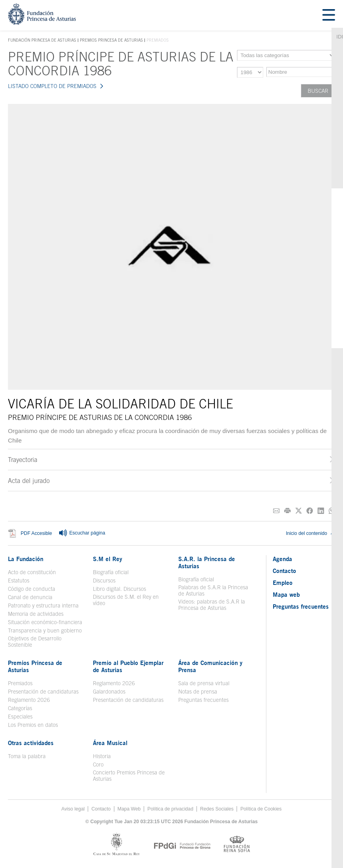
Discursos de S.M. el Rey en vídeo (126, 600)
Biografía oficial (111, 572)
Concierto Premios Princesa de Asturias (129, 776)
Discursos (104, 581)
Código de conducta (32, 589)
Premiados (20, 683)
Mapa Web (129, 809)
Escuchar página (82, 533)
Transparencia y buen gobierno (45, 630)
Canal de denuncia (30, 597)
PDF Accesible (36, 533)
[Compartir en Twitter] (299, 511)
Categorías (20, 708)
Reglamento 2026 (29, 700)
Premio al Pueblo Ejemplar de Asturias (128, 666)
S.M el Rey (108, 559)
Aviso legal (73, 809)
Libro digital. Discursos (119, 589)
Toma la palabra (27, 756)
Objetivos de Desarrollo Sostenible (35, 642)
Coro (98, 765)
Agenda (282, 559)
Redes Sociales (217, 809)
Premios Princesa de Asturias (111, 40)
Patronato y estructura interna (43, 605)
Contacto (284, 571)
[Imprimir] (287, 511)
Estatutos (19, 581)
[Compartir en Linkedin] (321, 511)
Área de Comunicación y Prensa (210, 666)
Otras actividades (31, 743)
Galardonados (109, 692)
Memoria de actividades (36, 614)
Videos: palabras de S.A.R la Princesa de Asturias (212, 605)
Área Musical (110, 743)
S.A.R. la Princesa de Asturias (207, 562)
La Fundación (26, 559)
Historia (102, 756)
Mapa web (286, 594)
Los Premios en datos (33, 725)
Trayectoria (23, 460)
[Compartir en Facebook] (310, 511)
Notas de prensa (198, 692)
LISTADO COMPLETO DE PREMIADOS (52, 86)
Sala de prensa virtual (204, 683)
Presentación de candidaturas (43, 692)
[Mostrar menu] (329, 15)
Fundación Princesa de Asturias (42, 40)
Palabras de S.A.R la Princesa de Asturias (213, 590)
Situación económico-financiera (45, 622)
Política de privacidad (170, 809)
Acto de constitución (32, 572)
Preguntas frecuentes (203, 700)
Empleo (283, 582)
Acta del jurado (29, 481)
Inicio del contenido (310, 533)
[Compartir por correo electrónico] (276, 511)
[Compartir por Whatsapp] (332, 511)
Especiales (20, 717)
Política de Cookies (261, 809)
